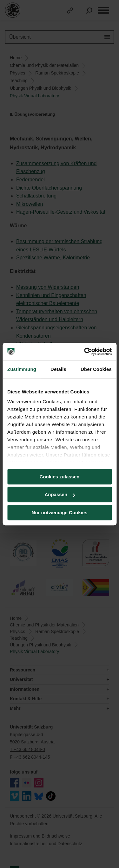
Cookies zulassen (60, 477)
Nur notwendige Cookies (60, 512)
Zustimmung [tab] (22, 369)
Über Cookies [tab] (96, 369)
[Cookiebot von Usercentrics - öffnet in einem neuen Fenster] (85, 352)
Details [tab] (58, 369)
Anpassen (60, 494)
